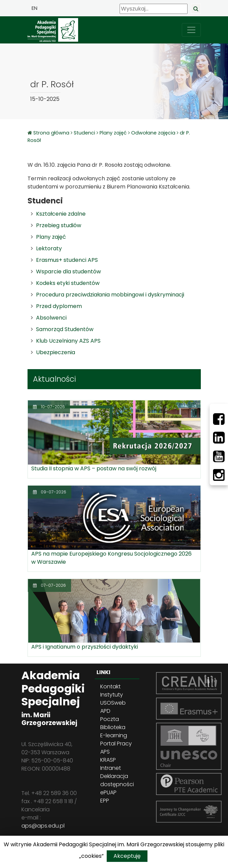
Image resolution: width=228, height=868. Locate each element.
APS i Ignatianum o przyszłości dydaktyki (85, 647)
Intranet (111, 768)
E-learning (114, 735)
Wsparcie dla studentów (68, 272)
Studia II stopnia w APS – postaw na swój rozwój (94, 468)
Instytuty (112, 695)
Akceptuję (127, 856)
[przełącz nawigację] (191, 30)
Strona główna (52, 133)
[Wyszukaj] (154, 9)
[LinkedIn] (219, 438)
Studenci (84, 133)
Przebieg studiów (59, 225)
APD (105, 711)
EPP (105, 801)
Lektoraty (49, 248)
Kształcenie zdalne (61, 214)
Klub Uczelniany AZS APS (68, 341)
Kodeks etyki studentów (68, 283)
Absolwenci (51, 318)
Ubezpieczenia (56, 352)
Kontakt (110, 686)
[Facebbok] (219, 419)
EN (34, 8)
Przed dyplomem (59, 306)
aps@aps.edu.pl (43, 826)
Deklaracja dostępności (117, 780)
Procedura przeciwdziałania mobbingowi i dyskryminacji (110, 295)
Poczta (110, 719)
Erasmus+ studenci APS (67, 260)
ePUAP (108, 792)
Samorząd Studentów (65, 329)
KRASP (108, 760)
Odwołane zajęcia (153, 133)
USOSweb (113, 703)
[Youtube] (219, 456)
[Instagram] (219, 475)
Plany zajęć (113, 133)
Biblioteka (113, 727)
